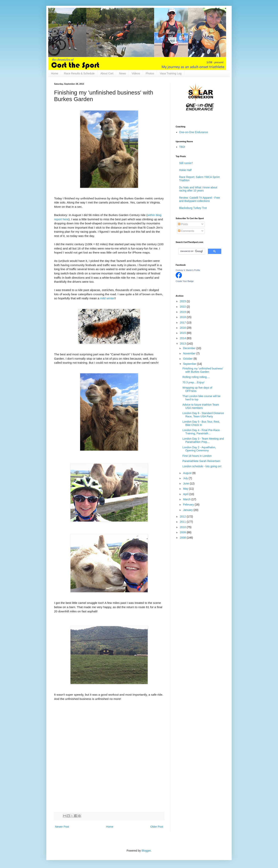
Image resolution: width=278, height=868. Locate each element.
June (186, 483)
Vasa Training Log (171, 73)
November (190, 353)
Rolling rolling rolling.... (196, 377)
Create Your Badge (185, 281)
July (186, 478)
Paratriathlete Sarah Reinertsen (201, 461)
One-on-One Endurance (194, 132)
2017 (183, 323)
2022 (183, 307)
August (188, 473)
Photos (150, 73)
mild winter (107, 298)
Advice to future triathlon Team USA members (201, 406)
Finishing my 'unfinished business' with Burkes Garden (203, 370)
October (188, 359)
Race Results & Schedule (79, 73)
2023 (183, 301)
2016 (183, 328)
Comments (186, 231)
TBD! (182, 147)
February (189, 505)
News (122, 73)
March (187, 499)
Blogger (146, 851)
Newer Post (62, 827)
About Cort (107, 73)
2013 (183, 344)
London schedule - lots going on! (202, 466)
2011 (183, 522)
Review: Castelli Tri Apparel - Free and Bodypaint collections (200, 199)
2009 (183, 532)
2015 (183, 333)
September (190, 364)
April (186, 494)
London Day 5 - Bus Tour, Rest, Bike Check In (201, 423)
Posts (183, 224)
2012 (183, 517)
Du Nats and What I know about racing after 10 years (198, 189)
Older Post (157, 827)
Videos (136, 73)
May (186, 489)
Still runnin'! (186, 163)
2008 (183, 538)
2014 (183, 338)
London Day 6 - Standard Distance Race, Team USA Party (203, 415)
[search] (191, 251)
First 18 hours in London (197, 456)
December (190, 348)
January (188, 510)
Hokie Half (185, 170)
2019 (183, 312)
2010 (183, 527)
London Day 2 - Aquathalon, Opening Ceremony (199, 449)
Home (55, 73)
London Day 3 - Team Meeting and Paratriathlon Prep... (203, 440)
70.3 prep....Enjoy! (193, 382)
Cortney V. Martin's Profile (188, 270)
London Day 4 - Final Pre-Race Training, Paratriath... (201, 432)
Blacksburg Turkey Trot (193, 208)
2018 (183, 317)
